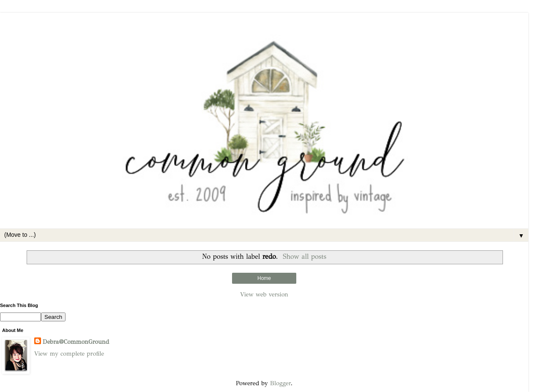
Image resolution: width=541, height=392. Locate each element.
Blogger (280, 383)
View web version (264, 294)
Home (264, 278)
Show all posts (305, 256)
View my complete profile (69, 354)
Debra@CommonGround (76, 342)
